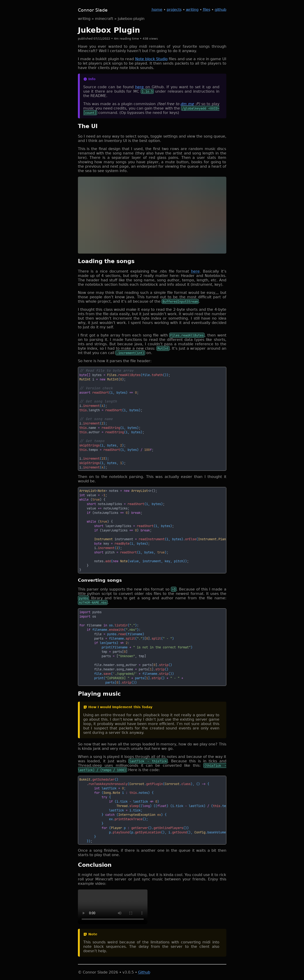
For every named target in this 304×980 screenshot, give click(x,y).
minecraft (104, 19)
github (221, 10)
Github (144, 972)
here (139, 87)
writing (192, 10)
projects (174, 10)
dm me (187, 104)
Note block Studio (152, 59)
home (157, 10)
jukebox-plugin (131, 19)
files (207, 10)
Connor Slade (93, 10)
